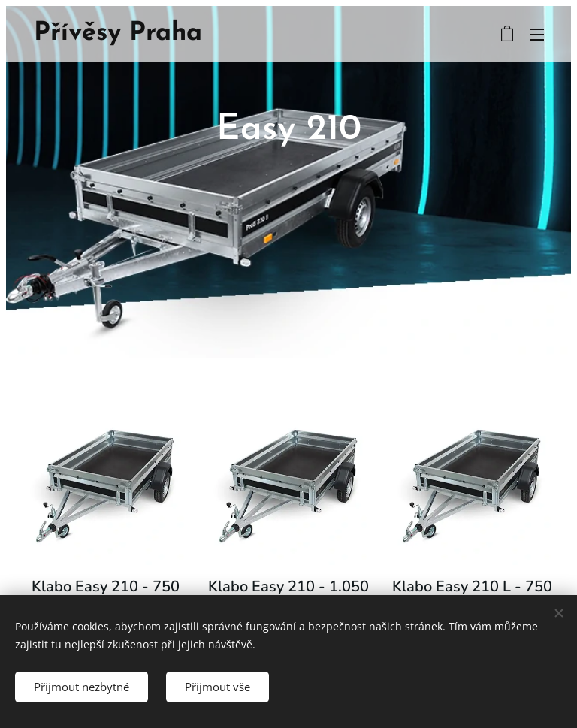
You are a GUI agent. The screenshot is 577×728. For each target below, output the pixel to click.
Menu (537, 35)
